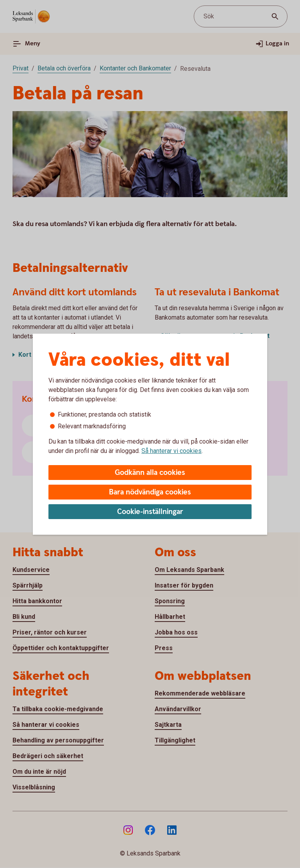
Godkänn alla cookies (150, 473)
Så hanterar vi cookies (171, 451)
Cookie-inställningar (150, 512)
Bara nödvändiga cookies (150, 492)
